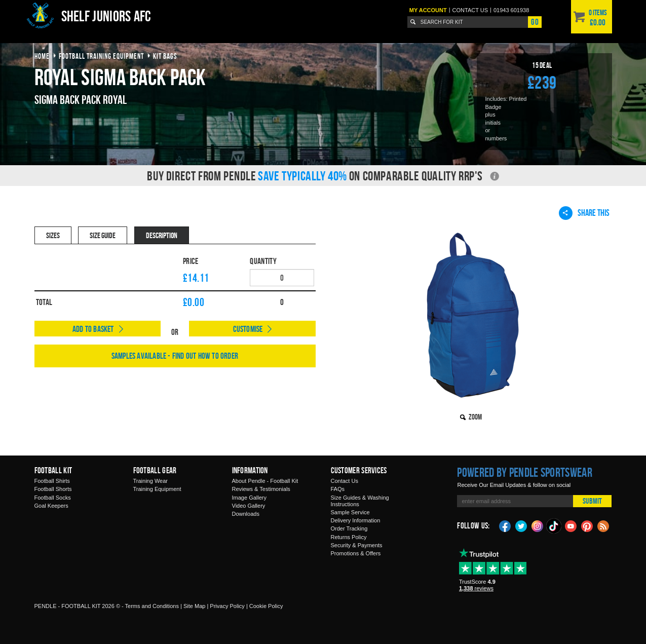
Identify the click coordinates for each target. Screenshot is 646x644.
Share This (584, 213)
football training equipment (101, 56)
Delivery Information (356, 520)
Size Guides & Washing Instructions (360, 501)
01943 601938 (511, 10)
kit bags (165, 56)
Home (42, 56)
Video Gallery (249, 506)
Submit (592, 501)
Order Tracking (349, 528)
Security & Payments (357, 545)
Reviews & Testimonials (261, 489)
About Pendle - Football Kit (265, 481)
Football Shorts (53, 489)
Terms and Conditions (152, 606)
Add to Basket (93, 329)
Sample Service (350, 512)
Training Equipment (157, 489)
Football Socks (53, 498)
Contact (470, 10)
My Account (428, 10)
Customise (248, 329)
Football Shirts (52, 481)
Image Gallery (249, 498)
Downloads (246, 514)
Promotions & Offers (356, 553)
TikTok (554, 526)
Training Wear (150, 481)
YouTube (571, 525)
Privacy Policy (227, 606)
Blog (603, 525)
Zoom (475, 417)
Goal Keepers (51, 506)
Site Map (194, 606)
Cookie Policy (266, 606)
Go (535, 22)
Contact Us (345, 481)
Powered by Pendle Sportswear (524, 472)
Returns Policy (349, 537)
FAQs (338, 489)
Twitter (521, 525)
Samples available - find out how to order (175, 356)
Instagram (538, 525)
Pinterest (587, 525)
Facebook (505, 525)
